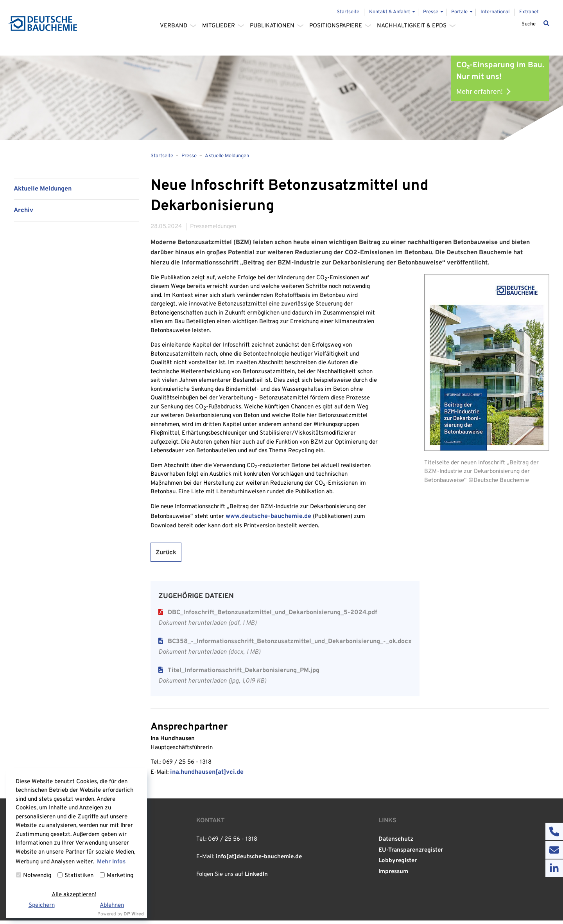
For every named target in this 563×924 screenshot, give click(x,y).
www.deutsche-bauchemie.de (268, 520)
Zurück (166, 556)
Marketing (117, 876)
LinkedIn (256, 878)
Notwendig (34, 876)
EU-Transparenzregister (411, 854)
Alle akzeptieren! (74, 895)
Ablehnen (112, 905)
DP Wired (134, 914)
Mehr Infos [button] (111, 862)
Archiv (23, 214)
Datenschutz (396, 843)
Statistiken (75, 876)
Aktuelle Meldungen (43, 192)
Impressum (393, 875)
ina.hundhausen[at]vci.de (207, 775)
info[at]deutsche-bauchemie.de (259, 861)
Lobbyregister (398, 865)
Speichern (42, 905)
